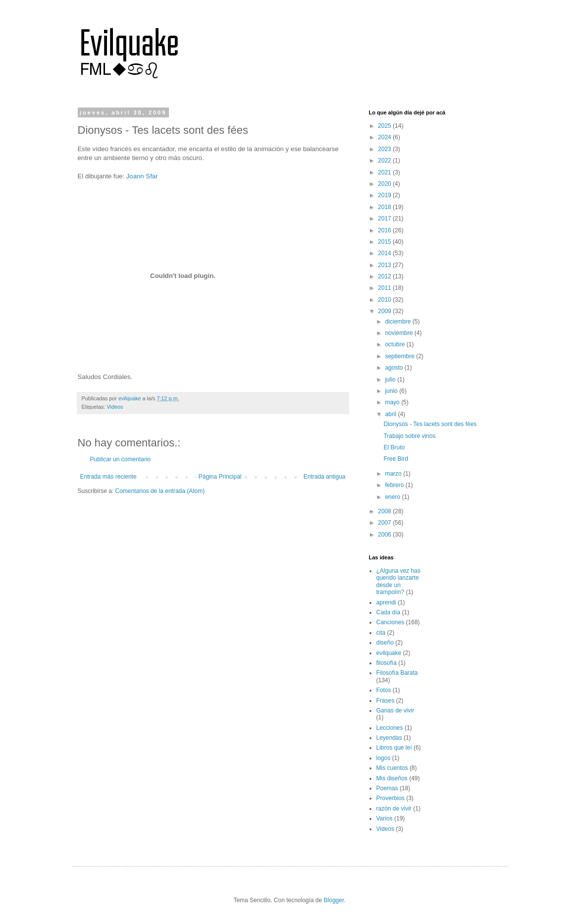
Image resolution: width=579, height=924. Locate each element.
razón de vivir (394, 809)
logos (384, 758)
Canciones (391, 622)
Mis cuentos (392, 768)
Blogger (334, 900)
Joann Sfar (142, 176)
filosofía (387, 663)
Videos (115, 407)
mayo (393, 402)
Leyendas (389, 738)
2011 (385, 288)
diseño (385, 643)
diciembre (398, 322)
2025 (385, 126)
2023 (385, 149)
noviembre (399, 333)
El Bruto (394, 447)
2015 (385, 242)
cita (381, 633)
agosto (395, 368)
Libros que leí (394, 748)
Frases (386, 701)
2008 (385, 511)
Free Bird (395, 459)
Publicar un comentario (121, 459)
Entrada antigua (325, 477)
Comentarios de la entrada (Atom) (160, 491)
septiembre (400, 356)
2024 (385, 137)
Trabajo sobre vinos (409, 436)
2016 (385, 230)
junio (392, 391)
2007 (385, 523)
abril (391, 414)
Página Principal (220, 477)
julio (391, 380)
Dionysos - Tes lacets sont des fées (430, 424)
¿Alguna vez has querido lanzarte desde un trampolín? (398, 581)
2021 (385, 172)
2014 (385, 253)
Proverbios (391, 798)
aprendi (386, 602)
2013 (385, 265)
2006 (385, 535)
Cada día (389, 612)
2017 (385, 218)
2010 (385, 300)
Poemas (387, 788)
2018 (385, 207)
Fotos (384, 690)
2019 (385, 195)
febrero (395, 485)
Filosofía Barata (397, 673)
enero (393, 497)
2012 (385, 276)
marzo (394, 474)
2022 (385, 161)
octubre (395, 344)
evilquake (389, 653)
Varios (385, 818)
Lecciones (390, 728)
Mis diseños (392, 778)
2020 (385, 184)
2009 (385, 311)
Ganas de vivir (395, 710)
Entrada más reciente (108, 477)
